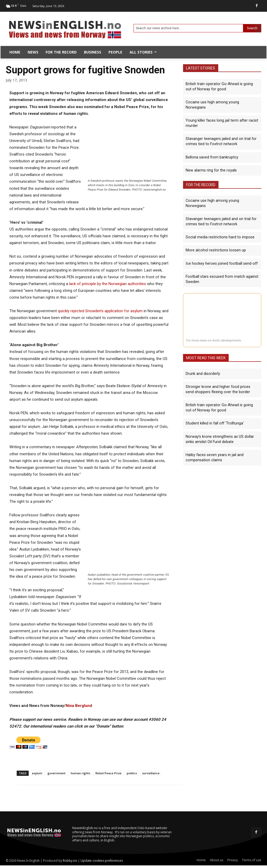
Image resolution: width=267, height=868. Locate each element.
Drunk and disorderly (202, 361)
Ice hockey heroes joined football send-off (220, 251)
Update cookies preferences (102, 861)
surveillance (151, 773)
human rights (80, 773)
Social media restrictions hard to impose (219, 225)
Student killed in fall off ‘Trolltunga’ (214, 410)
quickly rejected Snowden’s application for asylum (100, 311)
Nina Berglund (79, 706)
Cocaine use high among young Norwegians (222, 102)
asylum (37, 773)
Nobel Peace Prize (108, 773)
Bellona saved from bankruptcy (211, 151)
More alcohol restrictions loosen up (214, 238)
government (56, 773)
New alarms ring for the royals (210, 164)
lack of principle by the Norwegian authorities (108, 284)
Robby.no (70, 861)
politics (132, 773)
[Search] (252, 28)
